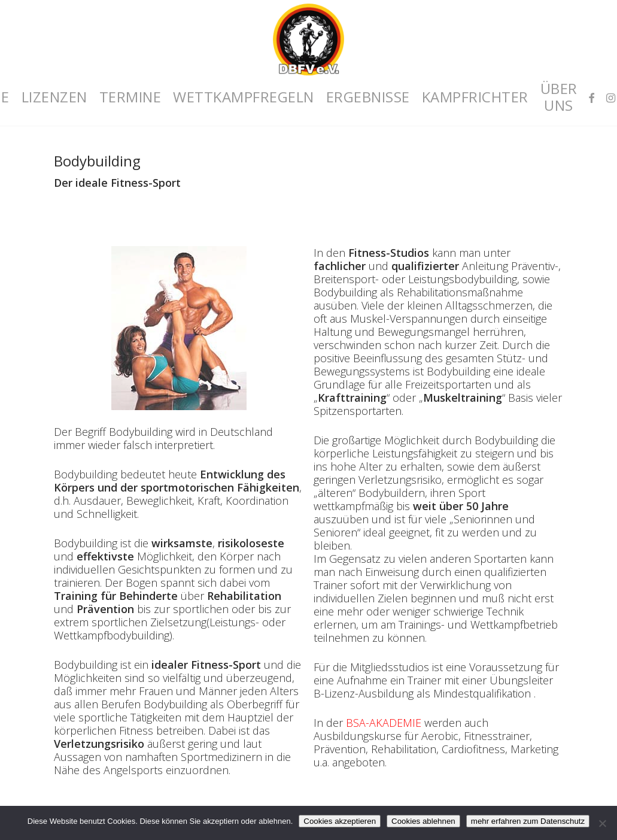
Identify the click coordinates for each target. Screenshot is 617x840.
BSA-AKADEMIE (384, 723)
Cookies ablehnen (423, 821)
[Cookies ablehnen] (602, 823)
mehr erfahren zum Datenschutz (528, 821)
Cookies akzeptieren (340, 821)
